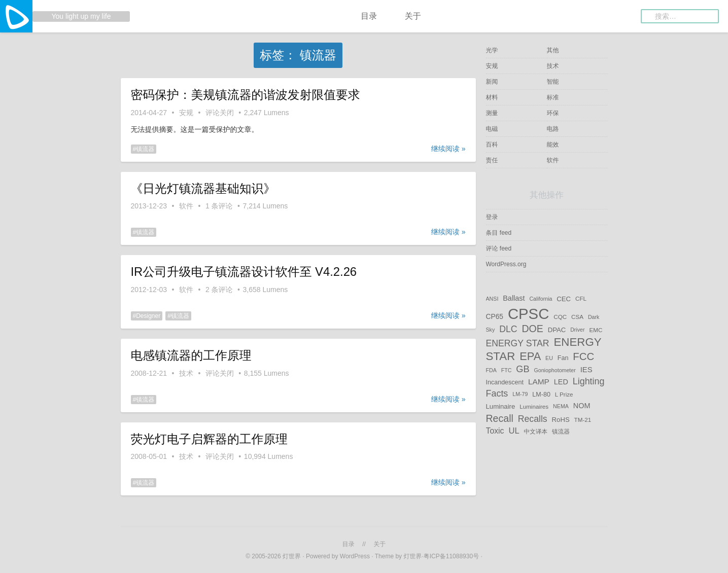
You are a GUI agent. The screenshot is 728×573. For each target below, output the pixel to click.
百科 (492, 145)
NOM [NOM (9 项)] (582, 406)
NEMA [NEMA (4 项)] (561, 407)
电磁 (492, 129)
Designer (148, 316)
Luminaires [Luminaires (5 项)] (534, 406)
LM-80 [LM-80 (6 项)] (541, 395)
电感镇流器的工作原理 (191, 355)
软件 (186, 206)
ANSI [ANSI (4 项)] (492, 299)
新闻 (492, 82)
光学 (492, 50)
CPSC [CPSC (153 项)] (528, 314)
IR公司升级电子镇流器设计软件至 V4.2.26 (244, 272)
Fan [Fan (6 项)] (563, 358)
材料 (492, 97)
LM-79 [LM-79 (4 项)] (520, 395)
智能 (553, 82)
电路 (553, 129)
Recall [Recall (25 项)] (500, 418)
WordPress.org (506, 264)
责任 (492, 160)
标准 (553, 97)
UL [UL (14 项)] (514, 431)
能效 (553, 145)
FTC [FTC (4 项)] (507, 370)
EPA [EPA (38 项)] (530, 356)
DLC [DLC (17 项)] (508, 329)
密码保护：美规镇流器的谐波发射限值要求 (246, 95)
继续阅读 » (448, 149)
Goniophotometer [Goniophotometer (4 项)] (554, 370)
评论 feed (499, 248)
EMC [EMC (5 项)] (596, 330)
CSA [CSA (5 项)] (577, 317)
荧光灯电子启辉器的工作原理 (209, 439)
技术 (186, 373)
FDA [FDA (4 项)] (491, 370)
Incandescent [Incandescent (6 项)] (505, 382)
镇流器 (145, 149)
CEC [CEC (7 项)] (564, 298)
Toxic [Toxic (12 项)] (495, 431)
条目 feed (499, 233)
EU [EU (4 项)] (549, 358)
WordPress (355, 556)
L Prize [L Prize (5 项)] (564, 394)
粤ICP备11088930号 (452, 556)
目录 (369, 16)
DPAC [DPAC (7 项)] (557, 330)
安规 (186, 113)
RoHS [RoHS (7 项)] (561, 419)
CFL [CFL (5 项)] (581, 298)
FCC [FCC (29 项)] (583, 356)
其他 (553, 50)
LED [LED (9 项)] (561, 382)
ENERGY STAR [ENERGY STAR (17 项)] (518, 343)
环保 (553, 113)
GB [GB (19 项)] (523, 369)
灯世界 (292, 556)
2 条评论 (219, 290)
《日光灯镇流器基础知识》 (203, 188)
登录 (492, 217)
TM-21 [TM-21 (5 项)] (583, 419)
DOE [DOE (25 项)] (532, 329)
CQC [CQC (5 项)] (560, 317)
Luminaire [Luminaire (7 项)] (501, 406)
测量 (492, 113)
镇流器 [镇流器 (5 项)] (561, 431)
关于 (413, 16)
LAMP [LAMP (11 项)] (539, 382)
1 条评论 (219, 206)
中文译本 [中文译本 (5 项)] (536, 431)
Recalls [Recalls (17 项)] (533, 418)
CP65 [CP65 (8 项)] (495, 317)
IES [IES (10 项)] (586, 369)
